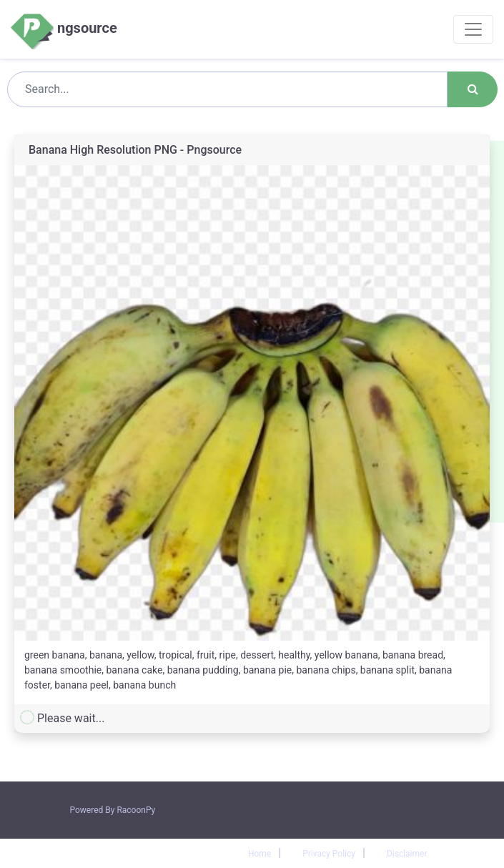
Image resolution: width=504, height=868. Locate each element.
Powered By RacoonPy (113, 810)
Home (260, 854)
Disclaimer (407, 854)
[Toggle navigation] (473, 29)
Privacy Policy (329, 854)
